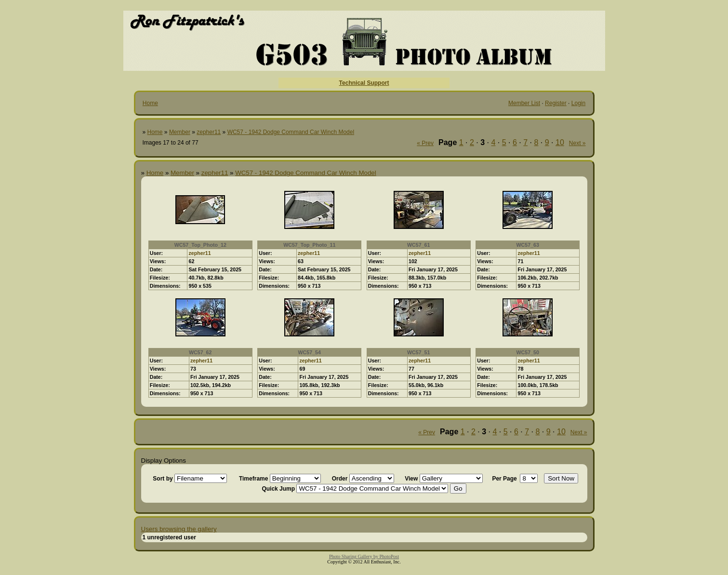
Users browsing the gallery (179, 529)
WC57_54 (310, 352)
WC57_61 (418, 245)
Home (150, 103)
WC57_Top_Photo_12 (200, 245)
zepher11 (209, 132)
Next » (577, 143)
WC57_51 (418, 352)
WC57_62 (200, 352)
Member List (524, 103)
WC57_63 (528, 245)
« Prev (425, 143)
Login (578, 103)
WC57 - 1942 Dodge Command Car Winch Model (291, 132)
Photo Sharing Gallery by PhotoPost (364, 556)
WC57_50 (528, 352)
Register (556, 103)
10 (560, 142)
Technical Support (364, 83)
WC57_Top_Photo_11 (309, 245)
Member (180, 132)
